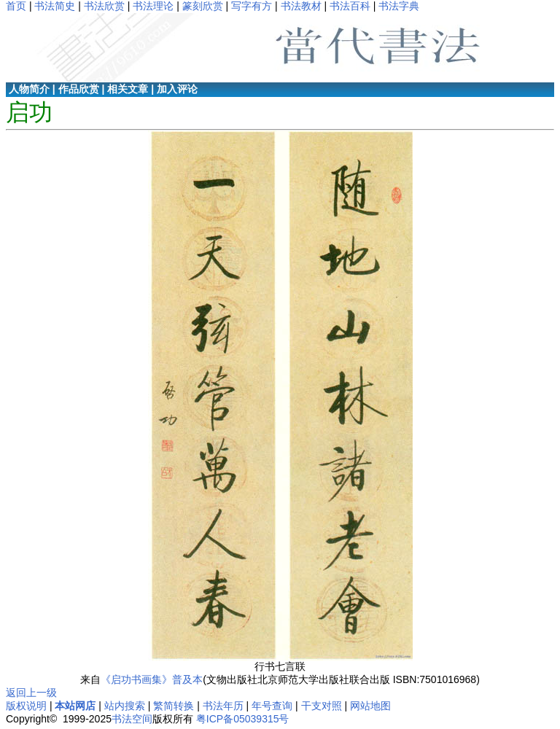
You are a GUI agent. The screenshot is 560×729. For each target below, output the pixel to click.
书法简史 (55, 6)
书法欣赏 (104, 6)
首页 (16, 6)
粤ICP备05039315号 (243, 719)
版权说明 (26, 706)
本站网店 (75, 706)
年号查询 (272, 706)
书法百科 (350, 6)
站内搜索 (125, 706)
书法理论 (153, 6)
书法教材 (301, 6)
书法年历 (223, 706)
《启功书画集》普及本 (152, 679)
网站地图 (370, 706)
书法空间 (132, 719)
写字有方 (252, 6)
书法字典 (399, 6)
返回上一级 (31, 693)
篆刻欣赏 (203, 6)
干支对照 (322, 706)
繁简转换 (174, 706)
